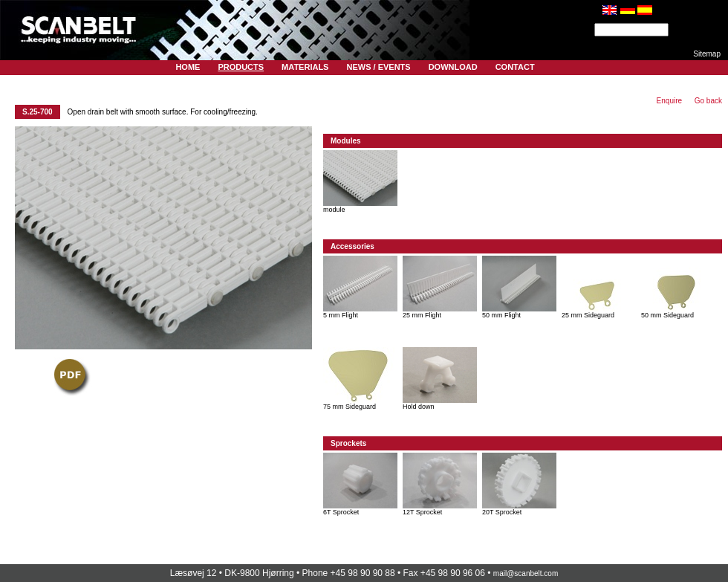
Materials (305, 67)
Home (188, 67)
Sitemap (707, 54)
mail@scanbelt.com (526, 573)
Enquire (669, 101)
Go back (708, 101)
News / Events (378, 67)
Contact (515, 67)
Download (453, 67)
